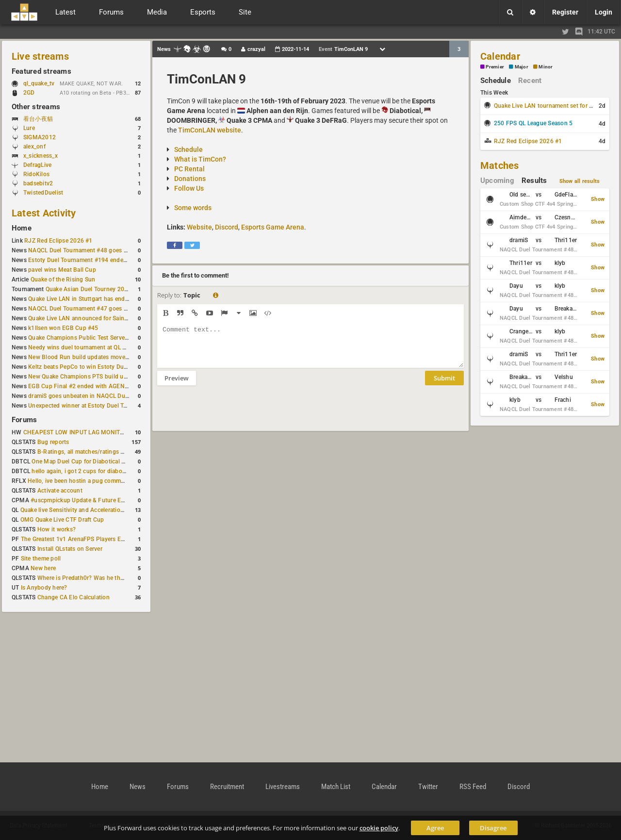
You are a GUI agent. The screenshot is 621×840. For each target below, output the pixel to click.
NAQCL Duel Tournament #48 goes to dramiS (89, 250)
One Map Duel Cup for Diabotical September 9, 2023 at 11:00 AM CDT (126, 461)
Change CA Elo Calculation (74, 597)
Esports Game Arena (273, 227)
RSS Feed (473, 787)
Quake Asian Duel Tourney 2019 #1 (93, 289)
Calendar (500, 56)
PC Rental (189, 169)
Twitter (428, 787)
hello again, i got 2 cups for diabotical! (83, 471)
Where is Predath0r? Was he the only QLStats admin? (109, 578)
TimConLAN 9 (206, 79)
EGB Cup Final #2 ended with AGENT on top (88, 386)
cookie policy (379, 828)
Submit (444, 385)
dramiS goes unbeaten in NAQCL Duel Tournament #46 (102, 396)
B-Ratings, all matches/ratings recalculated (95, 452)
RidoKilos (36, 174)
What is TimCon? (200, 159)
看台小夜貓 (38, 119)
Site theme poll (41, 559)
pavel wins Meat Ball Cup (62, 270)
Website (199, 227)
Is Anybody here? (44, 588)
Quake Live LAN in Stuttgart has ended (80, 299)
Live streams (40, 56)
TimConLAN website (210, 130)
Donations (190, 179)
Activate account (60, 491)
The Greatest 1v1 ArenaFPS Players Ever (75, 539)
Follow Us (189, 188)
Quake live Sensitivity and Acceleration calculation (88, 510)
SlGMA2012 (40, 137)
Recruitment (227, 787)
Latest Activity (44, 213)
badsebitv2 (38, 183)
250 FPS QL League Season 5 (533, 123)
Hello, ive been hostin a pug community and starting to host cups (116, 481)
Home (22, 228)
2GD (29, 93)
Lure (29, 128)
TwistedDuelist (43, 193)
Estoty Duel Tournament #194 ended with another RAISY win (110, 260)
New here (43, 568)
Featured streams (41, 71)
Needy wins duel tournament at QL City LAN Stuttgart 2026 (107, 347)
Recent (530, 81)
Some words (193, 208)
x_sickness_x (41, 156)
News (138, 787)
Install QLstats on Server (70, 549)
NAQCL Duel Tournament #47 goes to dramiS (89, 309)
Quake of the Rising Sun (63, 280)
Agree (435, 828)
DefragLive (37, 165)
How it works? (57, 529)
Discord (227, 227)
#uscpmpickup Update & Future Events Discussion (99, 500)
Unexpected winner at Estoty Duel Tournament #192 (98, 406)
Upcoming (497, 181)
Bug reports (53, 442)
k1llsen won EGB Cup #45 (63, 328)
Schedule (188, 149)
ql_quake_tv (39, 83)
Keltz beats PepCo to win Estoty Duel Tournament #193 (103, 367)
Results (534, 181)
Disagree (493, 828)
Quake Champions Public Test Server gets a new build (100, 338)
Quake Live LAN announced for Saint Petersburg (93, 318)
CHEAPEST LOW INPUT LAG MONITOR (76, 432)
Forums (24, 420)
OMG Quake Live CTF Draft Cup (62, 520)
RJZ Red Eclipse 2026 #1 (58, 241)
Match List (336, 787)
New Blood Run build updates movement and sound (98, 357)
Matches (500, 165)
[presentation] (231, 414)
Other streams (36, 107)
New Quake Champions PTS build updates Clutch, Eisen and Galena (119, 377)
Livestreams (283, 787)
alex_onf (34, 147)
